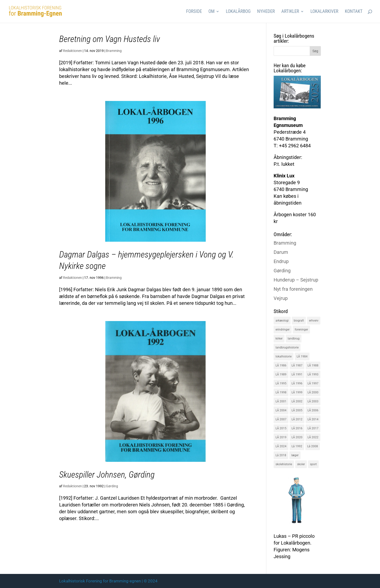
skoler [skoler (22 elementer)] (301, 464)
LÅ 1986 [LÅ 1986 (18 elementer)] (281, 365)
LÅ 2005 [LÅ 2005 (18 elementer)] (297, 410)
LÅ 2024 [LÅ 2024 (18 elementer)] (281, 446)
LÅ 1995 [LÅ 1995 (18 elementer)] (281, 383)
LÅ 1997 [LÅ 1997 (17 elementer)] (313, 383)
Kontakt (354, 12)
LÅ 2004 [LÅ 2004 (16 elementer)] (281, 410)
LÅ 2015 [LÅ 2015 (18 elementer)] (281, 428)
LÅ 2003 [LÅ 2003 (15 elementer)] (313, 401)
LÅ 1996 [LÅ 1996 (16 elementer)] (297, 383)
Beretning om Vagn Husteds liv (110, 39)
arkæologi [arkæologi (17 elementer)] (282, 321)
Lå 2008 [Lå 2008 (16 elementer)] (313, 446)
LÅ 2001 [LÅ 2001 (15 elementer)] (281, 401)
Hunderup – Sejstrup (296, 280)
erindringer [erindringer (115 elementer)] (283, 330)
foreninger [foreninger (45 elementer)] (301, 330)
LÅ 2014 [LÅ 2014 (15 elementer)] (313, 419)
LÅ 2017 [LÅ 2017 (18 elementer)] (313, 428)
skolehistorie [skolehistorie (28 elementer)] (284, 464)
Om (211, 12)
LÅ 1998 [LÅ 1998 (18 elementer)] (281, 392)
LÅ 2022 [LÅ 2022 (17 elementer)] (313, 437)
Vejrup (281, 298)
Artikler (290, 12)
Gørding (112, 486)
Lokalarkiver (324, 12)
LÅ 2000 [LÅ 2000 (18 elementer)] (313, 392)
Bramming (114, 51)
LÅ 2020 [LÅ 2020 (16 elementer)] (297, 437)
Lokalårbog (238, 12)
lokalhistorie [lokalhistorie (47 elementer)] (284, 356)
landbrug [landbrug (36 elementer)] (294, 339)
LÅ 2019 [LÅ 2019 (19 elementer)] (281, 437)
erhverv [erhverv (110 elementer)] (314, 321)
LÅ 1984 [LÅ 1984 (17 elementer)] (302, 356)
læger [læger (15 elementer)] (295, 455)
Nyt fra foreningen (293, 289)
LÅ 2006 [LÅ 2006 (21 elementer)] (313, 410)
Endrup (281, 261)
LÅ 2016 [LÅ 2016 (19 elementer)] (297, 428)
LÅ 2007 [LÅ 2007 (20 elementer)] (281, 419)
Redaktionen (72, 51)
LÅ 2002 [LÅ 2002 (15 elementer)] (297, 401)
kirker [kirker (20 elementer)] (279, 339)
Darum (281, 252)
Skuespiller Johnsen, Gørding (107, 475)
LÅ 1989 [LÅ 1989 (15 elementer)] (281, 374)
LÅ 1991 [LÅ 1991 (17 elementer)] (297, 374)
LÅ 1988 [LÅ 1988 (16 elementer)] (313, 365)
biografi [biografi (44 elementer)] (299, 321)
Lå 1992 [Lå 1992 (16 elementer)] (297, 446)
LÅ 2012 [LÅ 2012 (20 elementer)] (297, 419)
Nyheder (266, 12)
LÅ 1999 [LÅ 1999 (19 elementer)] (297, 392)
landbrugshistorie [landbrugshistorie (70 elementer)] (287, 348)
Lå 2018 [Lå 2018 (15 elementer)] (281, 455)
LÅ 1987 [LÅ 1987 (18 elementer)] (297, 365)
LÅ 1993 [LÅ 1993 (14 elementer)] (313, 374)
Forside (194, 12)
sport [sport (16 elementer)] (313, 464)
